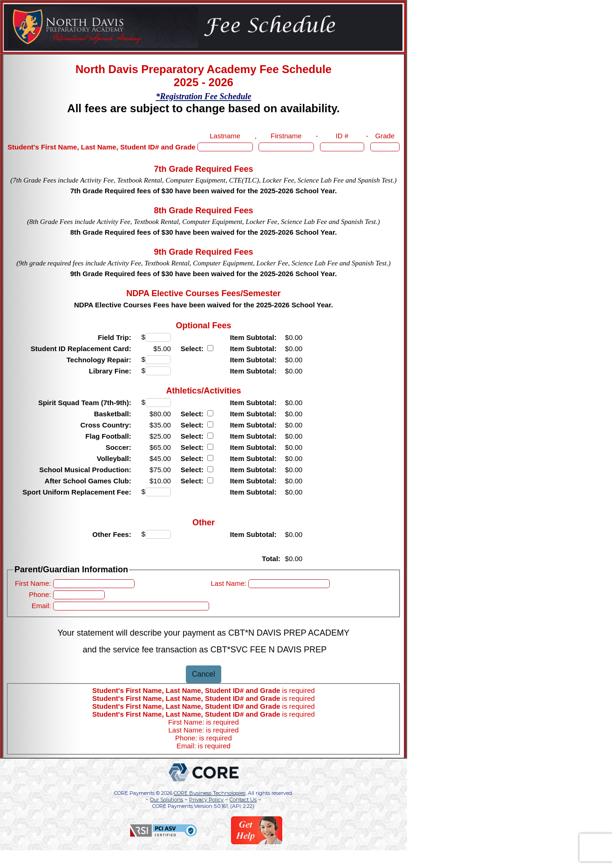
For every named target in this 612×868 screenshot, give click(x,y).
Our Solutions (167, 800)
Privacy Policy (206, 800)
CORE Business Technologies (210, 793)
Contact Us (243, 800)
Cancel (204, 674)
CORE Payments (134, 793)
